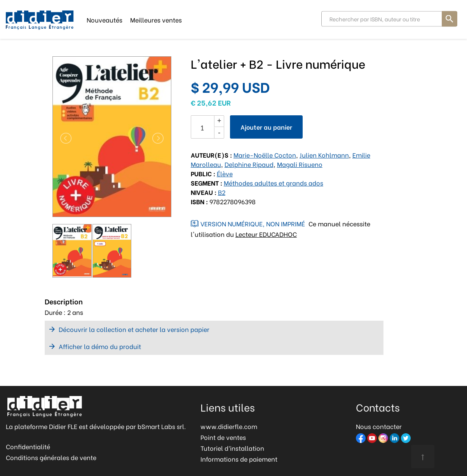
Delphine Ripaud (249, 164)
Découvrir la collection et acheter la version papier (134, 329)
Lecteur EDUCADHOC (266, 234)
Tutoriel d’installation (232, 448)
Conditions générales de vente (51, 457)
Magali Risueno (300, 164)
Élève (225, 173)
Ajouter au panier (266, 127)
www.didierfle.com (229, 426)
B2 (222, 192)
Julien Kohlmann (324, 155)
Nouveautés (105, 19)
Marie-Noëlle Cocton (265, 155)
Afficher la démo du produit (100, 346)
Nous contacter (379, 426)
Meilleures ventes (156, 19)
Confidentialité (28, 446)
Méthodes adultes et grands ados (274, 183)
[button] (62, 138)
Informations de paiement (239, 459)
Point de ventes (223, 437)
